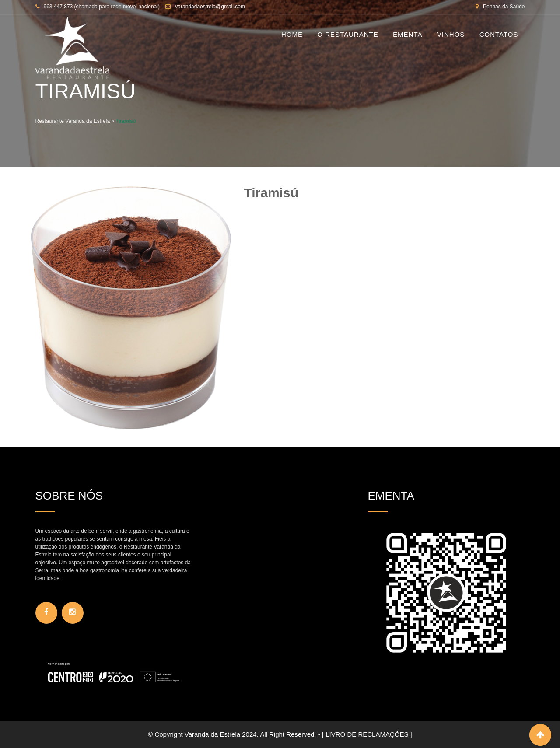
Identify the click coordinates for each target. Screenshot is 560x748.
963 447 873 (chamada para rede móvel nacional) (102, 7)
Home (292, 34)
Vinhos (451, 34)
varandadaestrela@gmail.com (210, 7)
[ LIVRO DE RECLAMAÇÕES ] (367, 734)
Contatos (499, 34)
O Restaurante (348, 34)
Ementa (408, 34)
